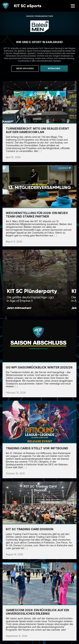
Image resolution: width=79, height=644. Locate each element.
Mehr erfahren (25, 69)
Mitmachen (54, 69)
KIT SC (28, 6)
